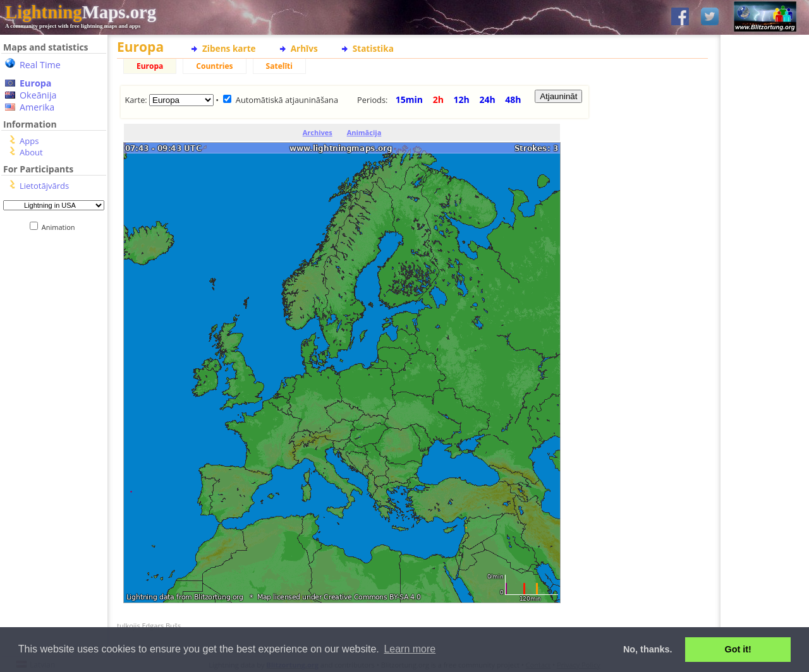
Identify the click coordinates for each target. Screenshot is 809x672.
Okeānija (38, 95)
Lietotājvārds (44, 186)
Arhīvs (304, 48)
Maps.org (81, 12)
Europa (35, 83)
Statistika (373, 48)
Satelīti (279, 66)
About (31, 152)
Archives (318, 132)
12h (462, 99)
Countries (214, 66)
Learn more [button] (410, 649)
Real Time (40, 65)
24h (487, 99)
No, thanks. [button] (648, 649)
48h (513, 99)
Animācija (364, 132)
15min (409, 99)
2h (438, 99)
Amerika (37, 107)
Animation (61, 227)
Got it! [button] (738, 649)
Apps (29, 141)
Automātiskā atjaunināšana (287, 100)
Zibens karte (229, 48)
